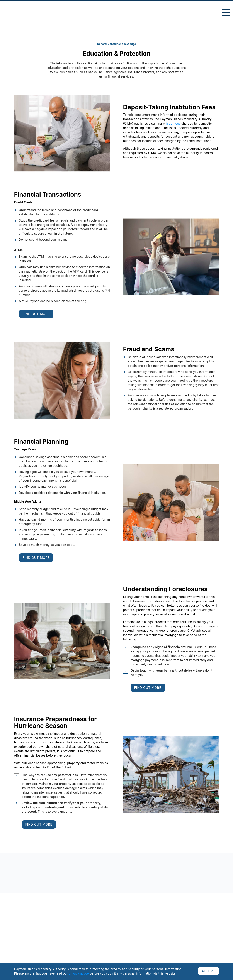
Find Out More (36, 314)
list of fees (173, 123)
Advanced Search (205, 13)
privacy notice (79, 973)
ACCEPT (208, 971)
